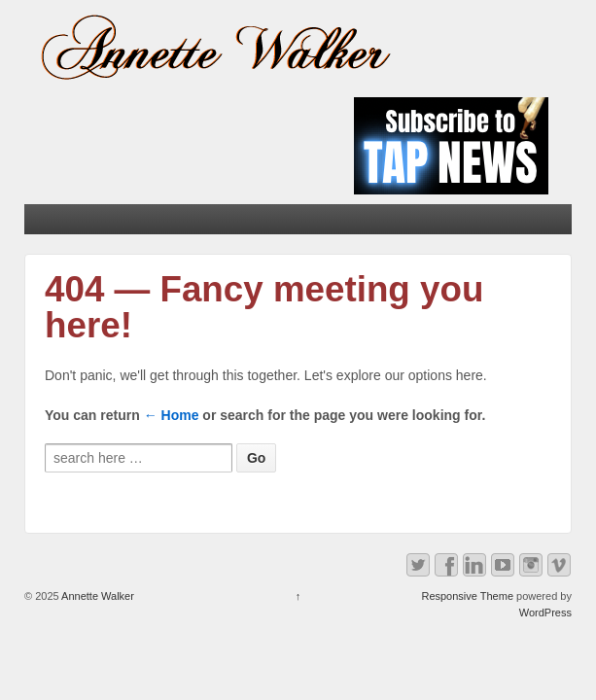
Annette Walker (97, 596)
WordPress (545, 612)
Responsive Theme (467, 596)
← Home (172, 415)
